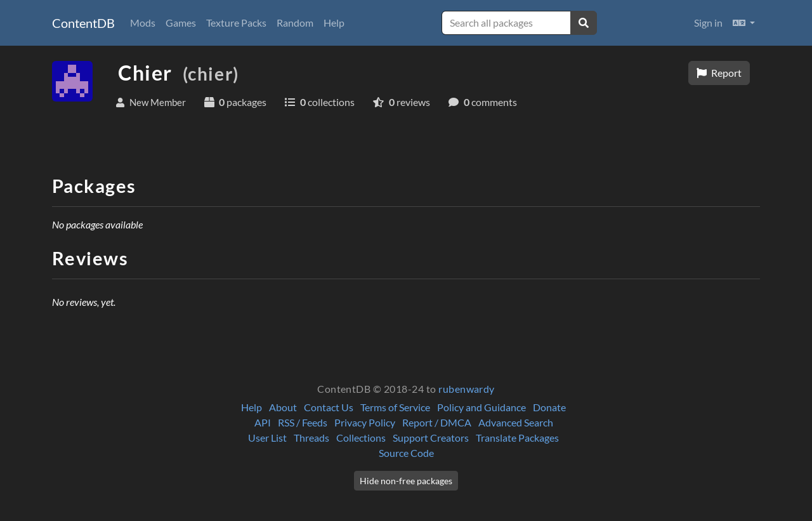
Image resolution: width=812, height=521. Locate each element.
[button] (744, 23)
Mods (143, 23)
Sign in (708, 23)
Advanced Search (516, 422)
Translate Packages (517, 438)
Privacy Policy (365, 422)
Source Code (406, 453)
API (263, 422)
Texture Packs (236, 23)
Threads (311, 438)
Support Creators (431, 438)
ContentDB (83, 23)
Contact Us (329, 407)
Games (181, 23)
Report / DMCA (437, 422)
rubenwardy (467, 389)
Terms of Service (395, 407)
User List (267, 438)
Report (719, 73)
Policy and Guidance (481, 407)
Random (295, 23)
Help (334, 23)
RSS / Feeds (303, 422)
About (283, 407)
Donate (549, 407)
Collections (361, 438)
